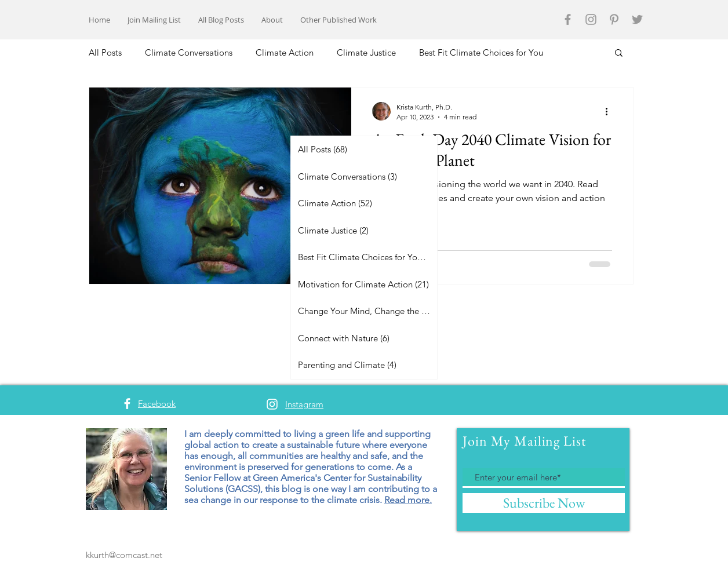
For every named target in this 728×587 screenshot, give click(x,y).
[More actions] (610, 111)
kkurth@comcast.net (124, 555)
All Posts (105, 52)
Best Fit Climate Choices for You (481, 52)
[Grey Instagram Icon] (591, 19)
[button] (619, 54)
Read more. (408, 500)
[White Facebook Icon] (127, 404)
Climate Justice (366, 52)
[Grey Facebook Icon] (568, 19)
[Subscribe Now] (544, 503)
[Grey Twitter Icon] (637, 19)
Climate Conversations (189, 52)
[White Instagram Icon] (272, 404)
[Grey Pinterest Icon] (614, 19)
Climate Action (285, 52)
